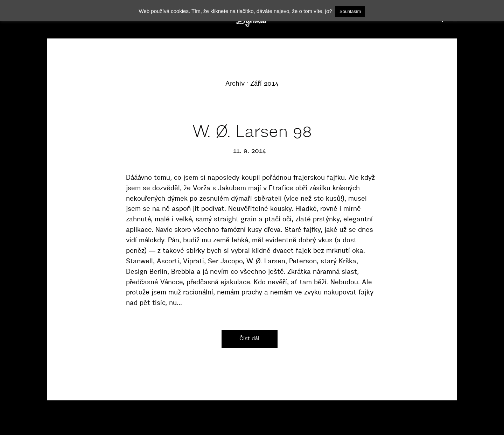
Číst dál (249, 338)
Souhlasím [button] (350, 11)
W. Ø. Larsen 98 (252, 131)
